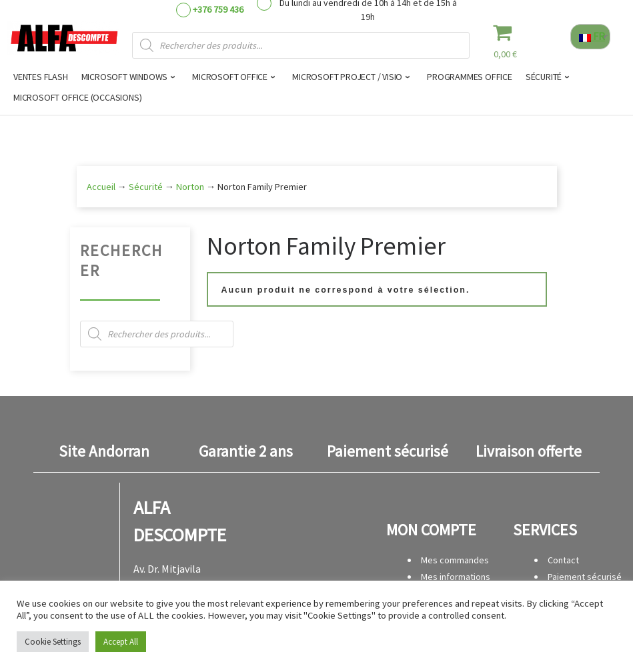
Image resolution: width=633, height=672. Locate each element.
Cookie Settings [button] (53, 642)
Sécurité (146, 187)
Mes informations (456, 577)
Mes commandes (455, 560)
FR (592, 36)
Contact (563, 560)
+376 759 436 (218, 9)
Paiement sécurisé (585, 577)
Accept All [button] (121, 642)
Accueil (101, 187)
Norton (190, 187)
